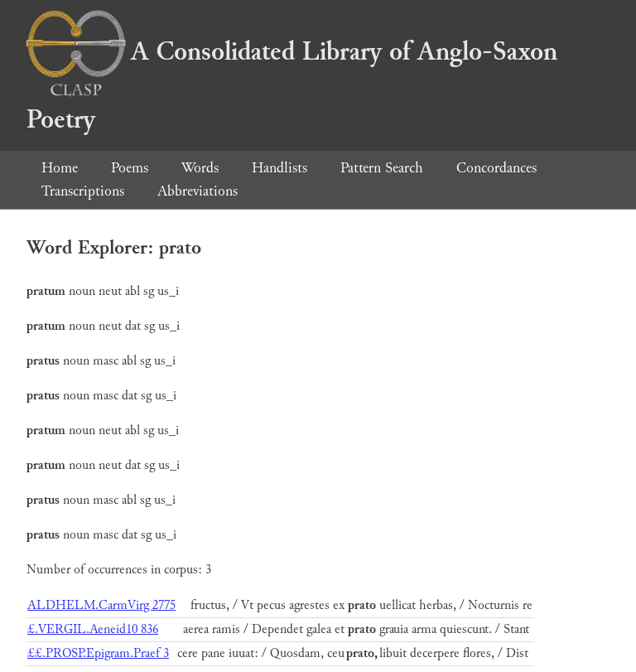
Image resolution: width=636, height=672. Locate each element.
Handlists (279, 168)
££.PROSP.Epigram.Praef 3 (98, 653)
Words (200, 168)
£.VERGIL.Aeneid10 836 (93, 629)
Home (60, 168)
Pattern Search (382, 168)
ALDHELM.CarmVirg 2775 (101, 605)
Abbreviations (198, 191)
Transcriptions (83, 191)
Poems (130, 168)
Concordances (496, 168)
